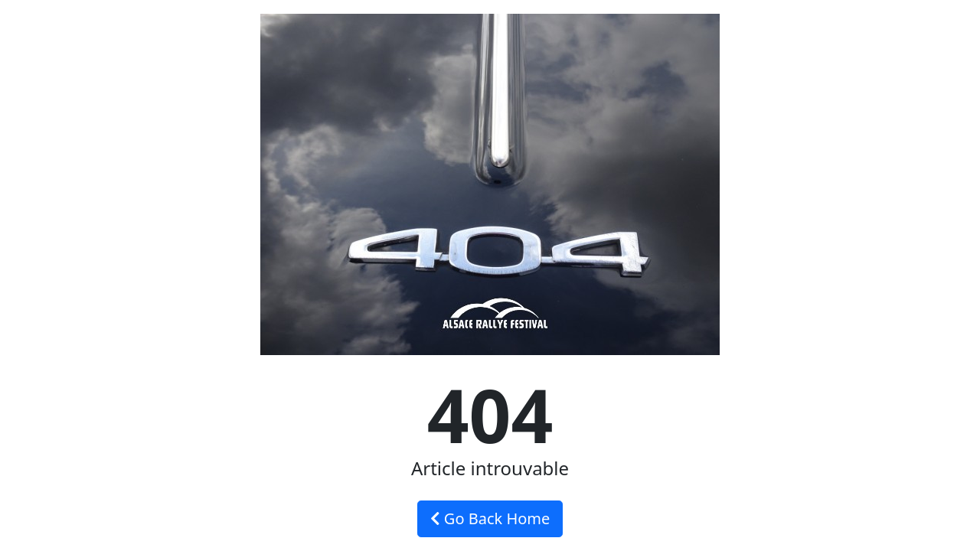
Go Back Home (490, 518)
